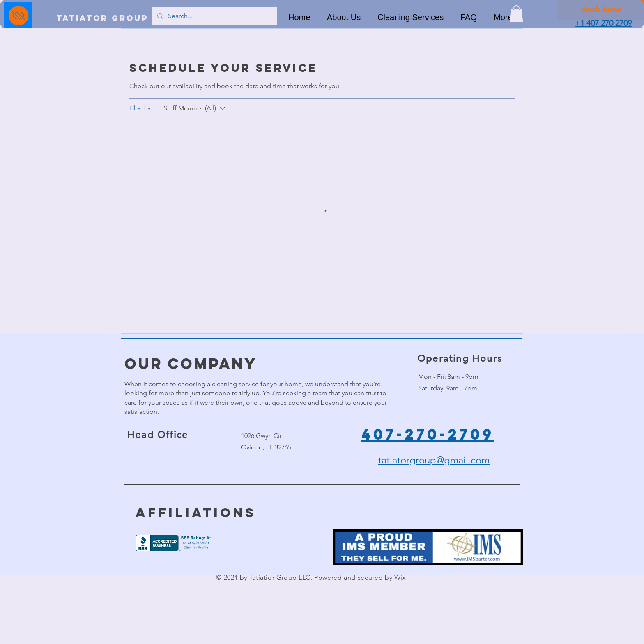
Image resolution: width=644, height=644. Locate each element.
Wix (400, 577)
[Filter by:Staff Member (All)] (195, 108)
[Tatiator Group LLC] (114, 18)
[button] (516, 14)
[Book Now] (601, 9)
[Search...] (214, 16)
